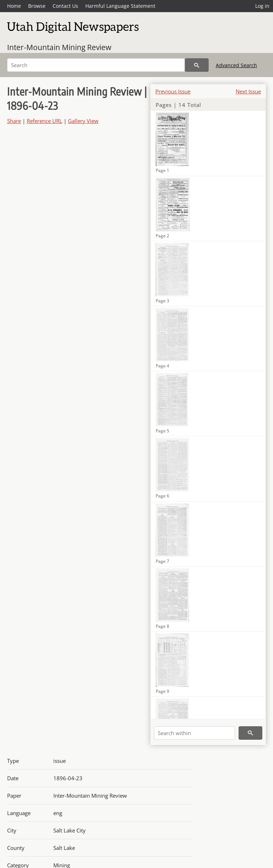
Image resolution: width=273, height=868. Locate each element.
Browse (37, 6)
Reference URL (44, 121)
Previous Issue (173, 91)
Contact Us (65, 6)
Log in (262, 6)
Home (14, 6)
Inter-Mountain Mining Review (59, 47)
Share (14, 121)
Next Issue (248, 91)
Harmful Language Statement (120, 6)
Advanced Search (236, 65)
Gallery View (83, 121)
